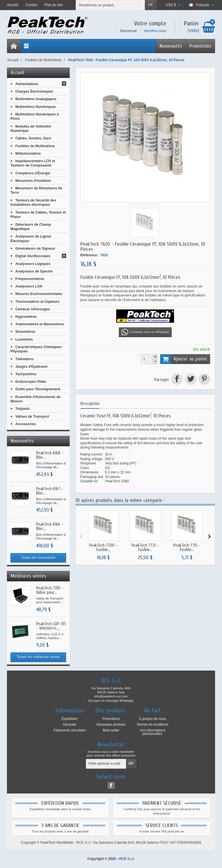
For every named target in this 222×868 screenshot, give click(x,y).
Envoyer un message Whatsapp (111, 701)
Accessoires (26, 424)
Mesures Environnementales (39, 294)
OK (150, 5)
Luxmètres (24, 339)
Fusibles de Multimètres (35, 146)
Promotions (200, 46)
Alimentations (27, 84)
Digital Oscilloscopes (33, 256)
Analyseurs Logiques (33, 264)
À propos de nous (152, 719)
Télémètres (24, 359)
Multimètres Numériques (36, 107)
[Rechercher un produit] (110, 5)
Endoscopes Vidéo (31, 382)
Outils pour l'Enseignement (38, 389)
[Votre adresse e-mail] (106, 764)
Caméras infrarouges (33, 309)
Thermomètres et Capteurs (37, 301)
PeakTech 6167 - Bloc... (50, 491)
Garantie (70, 725)
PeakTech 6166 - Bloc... (50, 527)
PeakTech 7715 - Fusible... (187, 548)
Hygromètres (26, 317)
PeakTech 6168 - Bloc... (50, 455)
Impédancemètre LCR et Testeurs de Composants (33, 163)
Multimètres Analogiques (36, 99)
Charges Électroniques (34, 92)
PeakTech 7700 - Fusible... (103, 548)
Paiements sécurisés (70, 730)
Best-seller (111, 730)
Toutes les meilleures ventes (38, 657)
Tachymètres (26, 374)
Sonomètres (25, 332)
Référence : (90, 255)
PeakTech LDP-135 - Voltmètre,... (51, 626)
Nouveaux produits (111, 725)
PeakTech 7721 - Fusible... (145, 548)
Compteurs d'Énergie (33, 173)
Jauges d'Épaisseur (32, 366)
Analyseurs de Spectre (34, 271)
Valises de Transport (32, 416)
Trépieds (22, 409)
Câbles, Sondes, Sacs (33, 138)
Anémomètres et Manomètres (40, 324)
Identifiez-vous (155, 31)
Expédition (70, 719)
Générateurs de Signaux (35, 249)
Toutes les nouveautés (38, 558)
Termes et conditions (152, 725)
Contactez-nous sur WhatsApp (145, 332)
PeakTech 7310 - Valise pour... (50, 590)
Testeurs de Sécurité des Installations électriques (33, 203)
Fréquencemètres (30, 279)
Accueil (17, 73)
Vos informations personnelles (152, 732)
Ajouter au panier (184, 359)
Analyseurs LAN (29, 286)
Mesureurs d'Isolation (33, 181)
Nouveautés (171, 46)
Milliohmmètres (28, 153)
